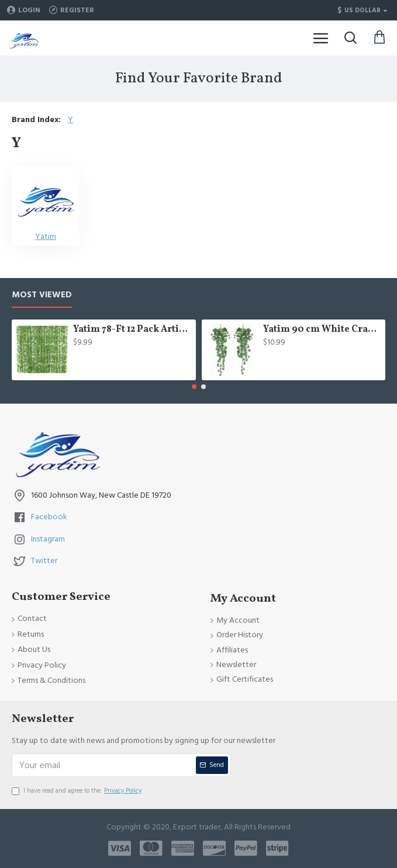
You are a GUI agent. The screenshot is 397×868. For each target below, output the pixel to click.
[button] (194, 387)
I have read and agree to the (77, 791)
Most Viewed (42, 295)
